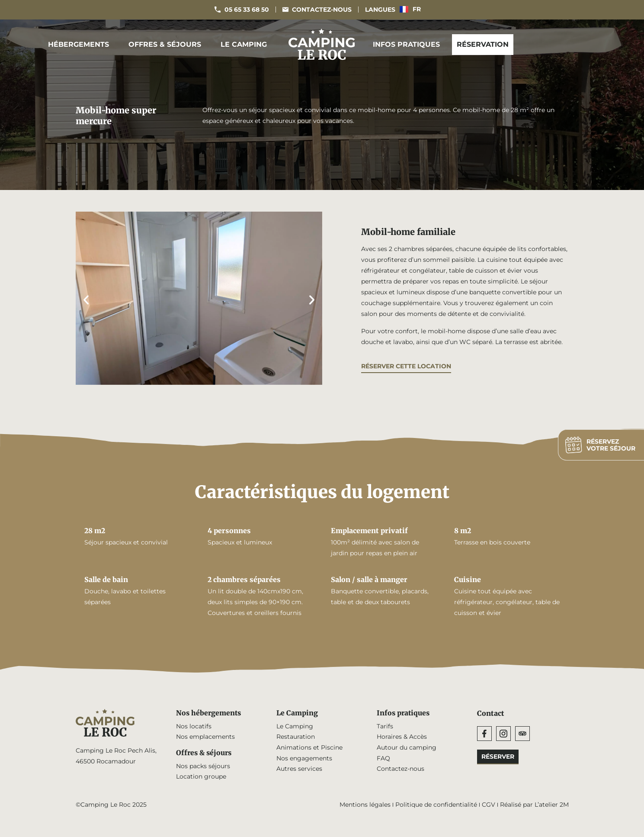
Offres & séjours (167, 45)
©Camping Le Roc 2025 (111, 805)
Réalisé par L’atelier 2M (534, 805)
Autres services (299, 769)
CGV (489, 805)
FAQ (383, 759)
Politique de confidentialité (436, 805)
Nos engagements (304, 759)
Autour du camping (407, 748)
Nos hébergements (209, 713)
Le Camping (246, 45)
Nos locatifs (194, 726)
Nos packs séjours (203, 766)
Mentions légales (365, 805)
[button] (86, 300)
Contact (491, 713)
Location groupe (201, 777)
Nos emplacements (205, 737)
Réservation (483, 44)
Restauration (296, 737)
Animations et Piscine (309, 748)
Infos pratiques (409, 45)
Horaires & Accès (402, 737)
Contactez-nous (400, 769)
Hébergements (81, 45)
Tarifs (385, 726)
